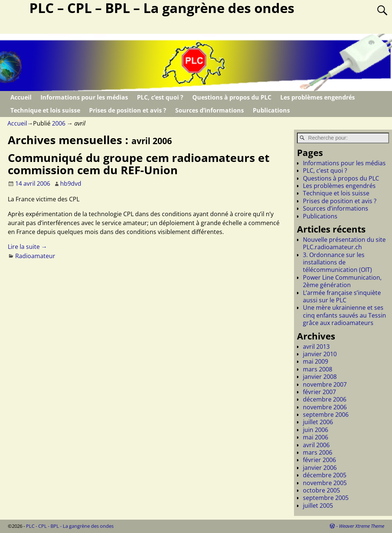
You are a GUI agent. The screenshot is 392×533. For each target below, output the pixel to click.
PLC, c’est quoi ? (160, 97)
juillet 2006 (318, 422)
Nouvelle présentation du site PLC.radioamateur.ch (344, 243)
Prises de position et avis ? (128, 110)
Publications (271, 110)
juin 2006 (316, 430)
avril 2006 (316, 445)
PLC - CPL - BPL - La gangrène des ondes (70, 526)
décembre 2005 (325, 475)
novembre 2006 (325, 407)
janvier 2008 (320, 377)
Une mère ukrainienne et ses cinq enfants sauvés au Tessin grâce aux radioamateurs (344, 315)
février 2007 (319, 392)
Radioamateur (35, 256)
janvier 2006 (320, 468)
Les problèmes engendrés (318, 97)
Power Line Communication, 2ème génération (342, 281)
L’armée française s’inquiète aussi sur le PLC (342, 296)
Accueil (21, 97)
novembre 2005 (325, 483)
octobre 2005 (321, 490)
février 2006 (319, 460)
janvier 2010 (320, 354)
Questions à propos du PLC (232, 97)
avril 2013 (316, 347)
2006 (59, 123)
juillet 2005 (318, 506)
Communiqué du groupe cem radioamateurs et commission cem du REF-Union (139, 164)
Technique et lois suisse (45, 110)
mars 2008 (318, 369)
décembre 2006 (325, 399)
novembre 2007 (325, 384)
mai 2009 (316, 361)
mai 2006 (316, 437)
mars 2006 (318, 452)
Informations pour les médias (84, 97)
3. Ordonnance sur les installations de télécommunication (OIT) (337, 262)
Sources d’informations (210, 110)
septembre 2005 (326, 498)
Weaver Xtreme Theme (362, 526)
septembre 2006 (326, 415)
